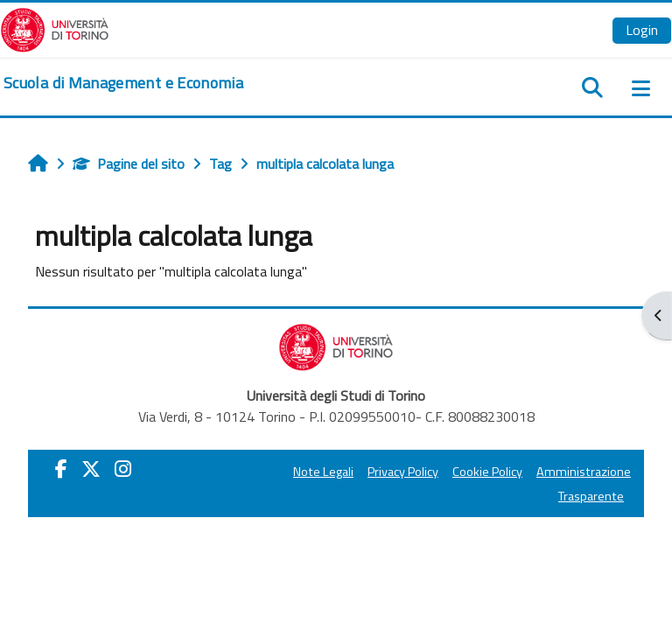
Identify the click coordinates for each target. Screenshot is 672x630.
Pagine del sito (129, 164)
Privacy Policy (403, 472)
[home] (123, 83)
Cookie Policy (487, 472)
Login (642, 30)
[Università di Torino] (55, 28)
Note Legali (323, 472)
